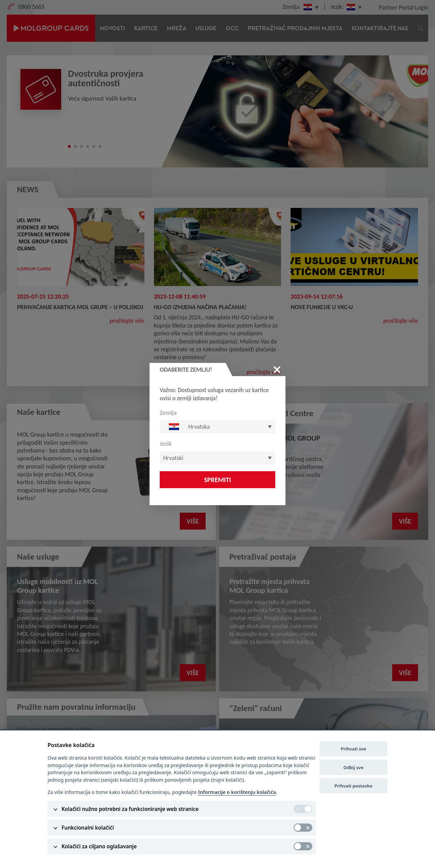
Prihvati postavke (353, 786)
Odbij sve (354, 767)
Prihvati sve (353, 749)
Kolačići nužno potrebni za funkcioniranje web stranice (130, 809)
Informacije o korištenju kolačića (237, 792)
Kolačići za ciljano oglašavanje (99, 846)
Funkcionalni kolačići (88, 828)
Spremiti (217, 480)
